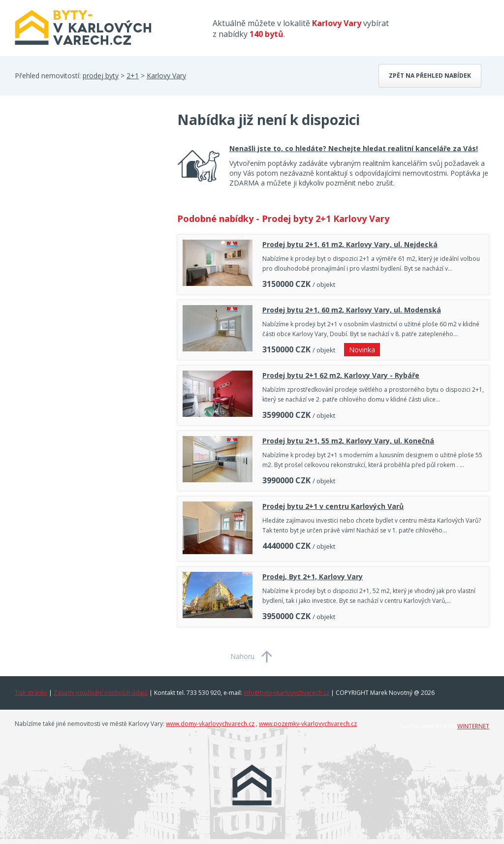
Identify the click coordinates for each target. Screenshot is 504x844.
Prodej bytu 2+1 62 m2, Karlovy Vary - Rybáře (341, 375)
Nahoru (242, 656)
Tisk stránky (31, 693)
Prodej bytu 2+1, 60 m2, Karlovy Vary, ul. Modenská (352, 310)
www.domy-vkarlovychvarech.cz (210, 724)
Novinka (362, 350)
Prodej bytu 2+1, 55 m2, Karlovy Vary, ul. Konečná (348, 441)
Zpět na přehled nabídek (430, 76)
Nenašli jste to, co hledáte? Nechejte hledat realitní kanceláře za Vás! (354, 148)
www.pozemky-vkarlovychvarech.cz (308, 724)
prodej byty (101, 76)
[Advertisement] (89, 189)
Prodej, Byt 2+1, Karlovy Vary (313, 577)
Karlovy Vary (166, 76)
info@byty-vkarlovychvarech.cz (286, 693)
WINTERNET (473, 726)
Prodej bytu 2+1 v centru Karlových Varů (333, 506)
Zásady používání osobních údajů (101, 693)
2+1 (133, 76)
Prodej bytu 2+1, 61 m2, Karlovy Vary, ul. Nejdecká (350, 244)
